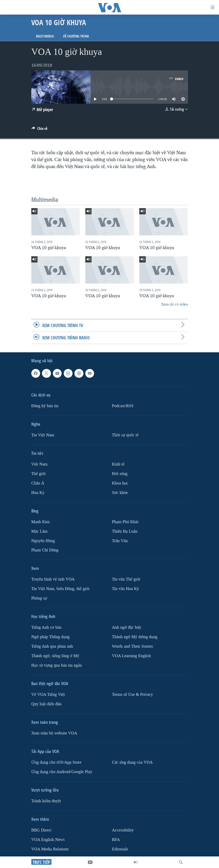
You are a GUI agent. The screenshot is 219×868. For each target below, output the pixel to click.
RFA (116, 840)
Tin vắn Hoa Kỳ (125, 589)
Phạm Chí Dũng (45, 550)
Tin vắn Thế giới (126, 579)
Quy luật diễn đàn (46, 704)
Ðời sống (120, 474)
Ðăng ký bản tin (45, 406)
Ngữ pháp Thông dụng (50, 637)
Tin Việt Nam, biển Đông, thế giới (60, 589)
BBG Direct (41, 830)
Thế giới (38, 474)
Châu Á (38, 483)
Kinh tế (118, 464)
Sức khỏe (120, 493)
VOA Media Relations (50, 849)
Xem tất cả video (175, 304)
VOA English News (48, 840)
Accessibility (123, 830)
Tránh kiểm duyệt (46, 801)
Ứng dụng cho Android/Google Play (62, 772)
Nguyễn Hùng (43, 541)
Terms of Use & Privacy (132, 695)
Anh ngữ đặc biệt (127, 627)
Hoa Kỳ (38, 493)
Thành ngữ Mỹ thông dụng (135, 637)
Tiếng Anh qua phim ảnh (52, 646)
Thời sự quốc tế (125, 435)
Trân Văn (120, 541)
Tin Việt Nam (43, 435)
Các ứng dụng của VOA (132, 762)
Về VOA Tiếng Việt (48, 695)
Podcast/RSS (123, 406)
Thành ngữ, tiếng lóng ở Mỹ (55, 656)
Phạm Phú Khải (125, 522)
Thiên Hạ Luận (125, 531)
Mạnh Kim (40, 522)
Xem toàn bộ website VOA (54, 733)
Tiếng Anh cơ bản (46, 627)
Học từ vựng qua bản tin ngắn (57, 665)
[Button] (39, 130)
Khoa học (120, 483)
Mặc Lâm (39, 531)
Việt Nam (39, 464)
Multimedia (45, 36)
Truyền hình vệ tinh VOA (53, 579)
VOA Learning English (131, 656)
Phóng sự (39, 598)
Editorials (120, 849)
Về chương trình (76, 36)
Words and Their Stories (132, 646)
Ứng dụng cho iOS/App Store (56, 762)
